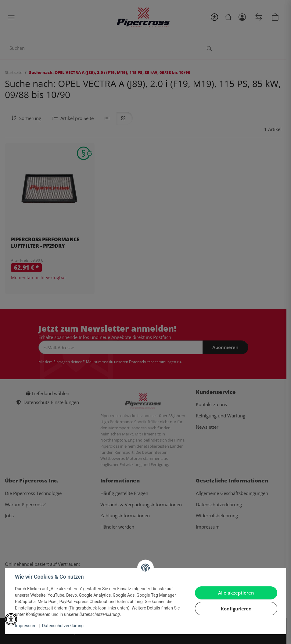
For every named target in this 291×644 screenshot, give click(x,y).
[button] (11, 619)
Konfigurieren (236, 609)
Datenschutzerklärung (63, 626)
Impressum (26, 626)
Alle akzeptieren (236, 593)
